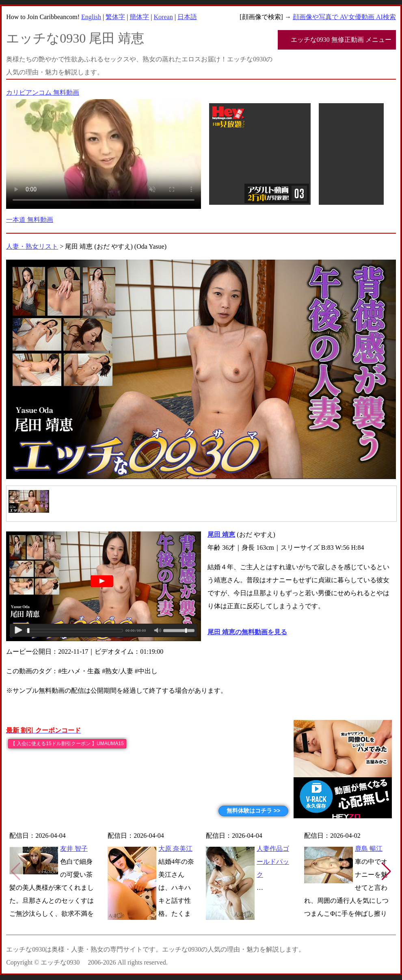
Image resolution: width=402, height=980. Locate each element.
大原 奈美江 (175, 849)
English (91, 17)
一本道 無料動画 (30, 220)
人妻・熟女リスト (32, 246)
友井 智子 (74, 849)
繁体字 (115, 17)
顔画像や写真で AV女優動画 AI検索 (344, 17)
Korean (163, 17)
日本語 (187, 17)
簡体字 (139, 17)
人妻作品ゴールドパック (273, 862)
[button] (386, 872)
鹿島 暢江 (369, 849)
